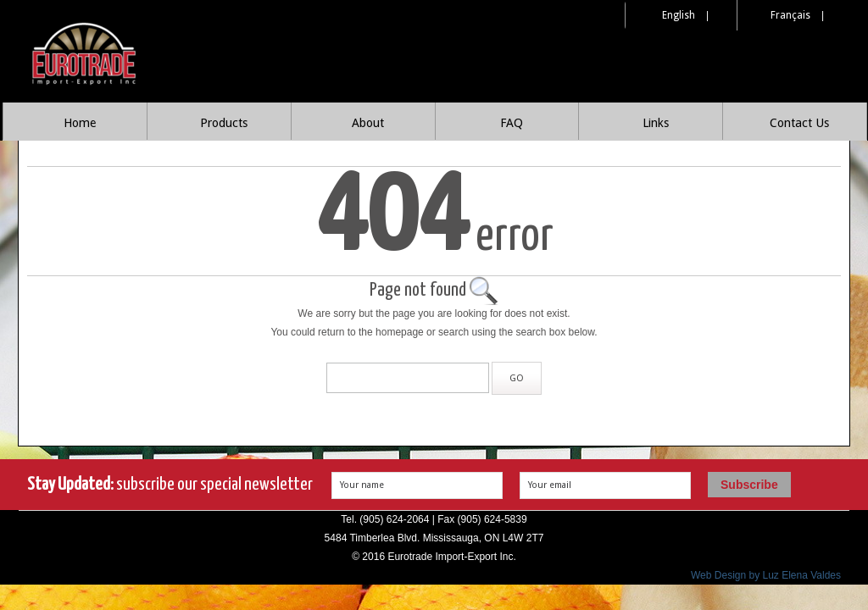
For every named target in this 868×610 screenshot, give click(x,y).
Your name (362, 485)
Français (790, 15)
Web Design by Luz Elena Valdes (766, 575)
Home (80, 123)
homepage (400, 332)
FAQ (512, 123)
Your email (550, 485)
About (368, 123)
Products (224, 123)
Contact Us (799, 123)
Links (656, 123)
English (679, 15)
